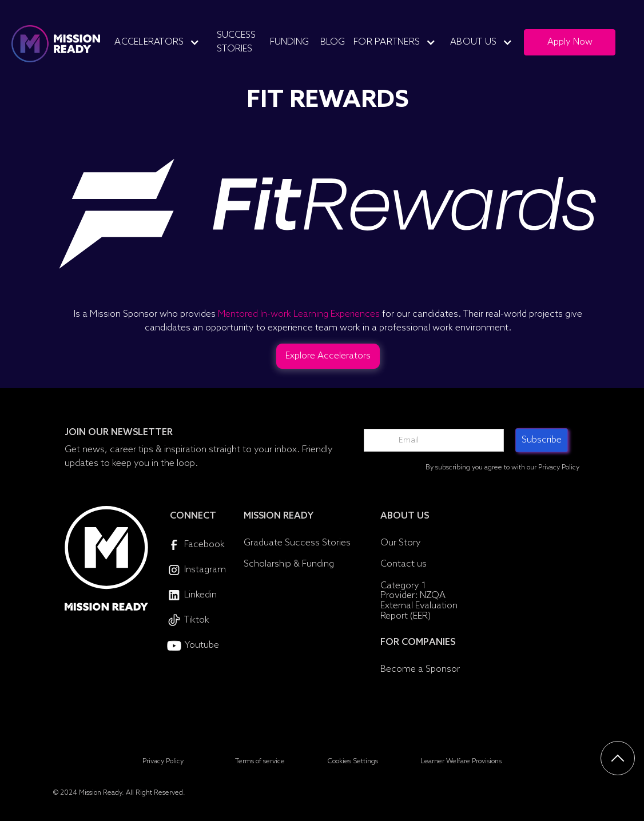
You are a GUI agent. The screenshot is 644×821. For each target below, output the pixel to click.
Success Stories (236, 42)
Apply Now (570, 42)
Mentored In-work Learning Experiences (299, 314)
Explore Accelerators (328, 356)
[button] (161, 42)
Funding (289, 42)
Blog (333, 42)
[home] (56, 44)
